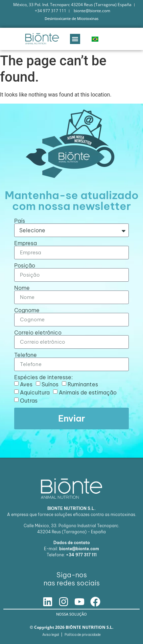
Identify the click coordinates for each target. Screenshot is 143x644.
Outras (29, 400)
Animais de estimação (88, 392)
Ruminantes (83, 384)
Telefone (26, 355)
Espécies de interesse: (43, 377)
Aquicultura (35, 392)
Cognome (27, 310)
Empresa (26, 243)
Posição (25, 265)
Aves (26, 384)
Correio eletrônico (38, 332)
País (20, 221)
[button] (75, 39)
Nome (22, 288)
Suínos (50, 384)
